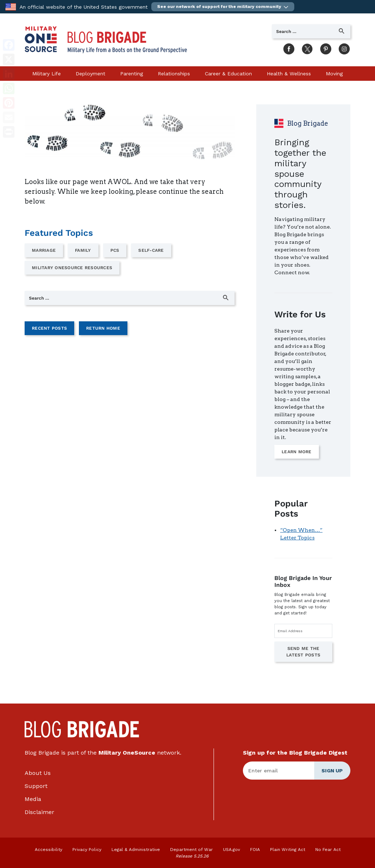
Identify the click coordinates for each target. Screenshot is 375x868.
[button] (223, 7)
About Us (38, 773)
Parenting (132, 74)
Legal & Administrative (136, 850)
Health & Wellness (289, 74)
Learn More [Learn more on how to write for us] (297, 452)
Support (36, 786)
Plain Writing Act (288, 850)
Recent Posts (49, 328)
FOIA (255, 850)
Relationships (174, 74)
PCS (115, 250)
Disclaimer (39, 812)
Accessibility (49, 850)
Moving (334, 74)
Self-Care (151, 250)
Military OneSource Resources (72, 268)
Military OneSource (127, 753)
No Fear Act (328, 850)
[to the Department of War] (11, 6)
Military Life (47, 74)
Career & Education (228, 74)
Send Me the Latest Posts (303, 652)
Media (33, 799)
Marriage (44, 250)
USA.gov (231, 850)
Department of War (191, 850)
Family (83, 250)
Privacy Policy (87, 850)
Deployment (90, 74)
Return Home (103, 328)
